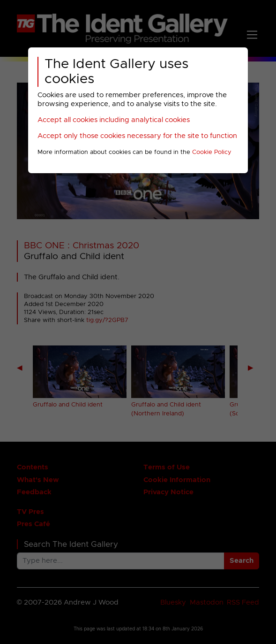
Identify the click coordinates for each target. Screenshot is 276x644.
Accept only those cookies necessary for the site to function (137, 136)
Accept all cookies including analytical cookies (114, 120)
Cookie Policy (212, 152)
